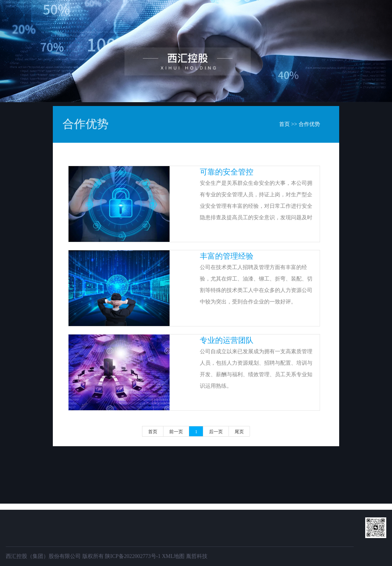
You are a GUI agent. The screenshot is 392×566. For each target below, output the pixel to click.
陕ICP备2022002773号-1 (133, 556)
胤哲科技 (197, 556)
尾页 (239, 432)
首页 (119, 21)
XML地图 (173, 556)
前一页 (176, 432)
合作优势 (309, 124)
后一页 (216, 432)
